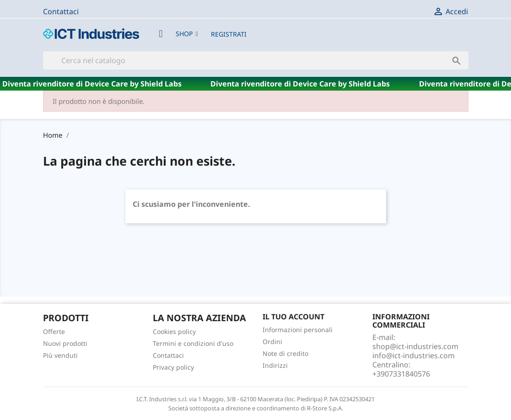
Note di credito (285, 353)
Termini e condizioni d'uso (193, 343)
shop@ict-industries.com (415, 346)
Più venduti (60, 355)
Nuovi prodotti (65, 343)
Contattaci (61, 11)
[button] (187, 34)
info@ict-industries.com (414, 355)
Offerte (54, 331)
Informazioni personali (298, 330)
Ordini (272, 342)
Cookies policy (174, 331)
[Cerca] (256, 60)
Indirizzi (275, 365)
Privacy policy (173, 367)
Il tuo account (293, 317)
